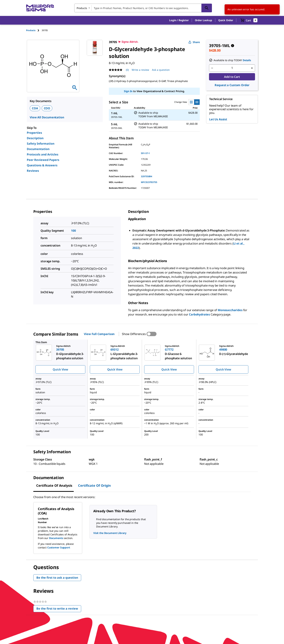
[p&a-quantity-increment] (252, 68)
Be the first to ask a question (57, 578)
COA (35, 108)
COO (47, 108)
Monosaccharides (230, 310)
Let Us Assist (218, 119)
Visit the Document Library (110, 533)
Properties (34, 133)
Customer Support (59, 547)
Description (35, 138)
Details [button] (247, 60)
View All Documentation (47, 117)
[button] (179, 20)
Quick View (60, 369)
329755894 (147, 176)
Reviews (33, 171)
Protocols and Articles (43, 154)
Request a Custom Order (232, 85)
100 (73, 231)
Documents (56, 538)
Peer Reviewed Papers (43, 160)
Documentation (38, 149)
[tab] (34, 30)
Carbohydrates (199, 314)
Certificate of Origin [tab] (94, 485)
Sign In (128, 91)
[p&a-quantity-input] (232, 68)
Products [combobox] (82, 8)
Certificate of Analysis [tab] (54, 485)
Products (31, 30)
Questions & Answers (42, 165)
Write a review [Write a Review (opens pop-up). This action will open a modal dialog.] (140, 70)
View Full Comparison (99, 334)
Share (194, 42)
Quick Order (226, 20)
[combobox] (143, 8)
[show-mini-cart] (249, 20)
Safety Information (41, 144)
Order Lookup (203, 20)
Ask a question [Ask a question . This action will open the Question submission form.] (161, 70)
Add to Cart (232, 77)
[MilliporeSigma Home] (40, 8)
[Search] (207, 8)
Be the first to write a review (59, 609)
